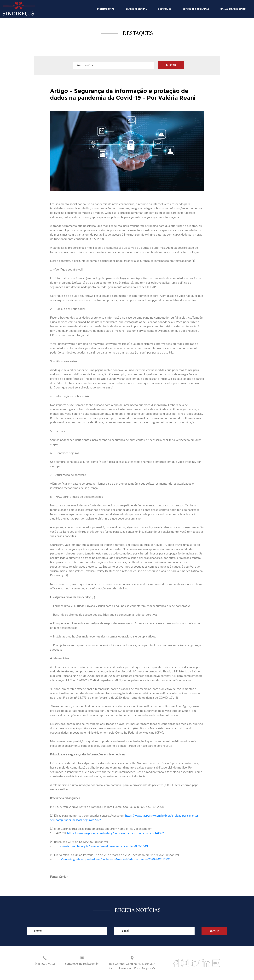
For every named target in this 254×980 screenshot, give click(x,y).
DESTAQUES (165, 9)
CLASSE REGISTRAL (136, 9)
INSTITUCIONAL (106, 9)
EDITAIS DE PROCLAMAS (196, 9)
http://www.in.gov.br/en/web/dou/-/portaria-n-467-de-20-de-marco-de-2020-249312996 (113, 859)
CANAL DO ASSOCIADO (233, 9)
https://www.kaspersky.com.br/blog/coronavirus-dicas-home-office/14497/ (116, 833)
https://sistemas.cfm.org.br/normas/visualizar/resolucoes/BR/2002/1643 (101, 846)
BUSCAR (171, 65)
